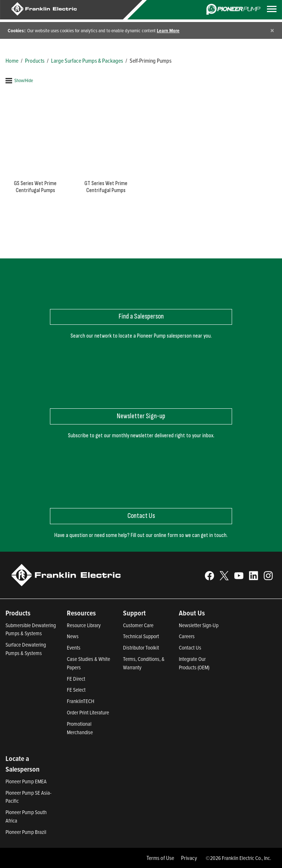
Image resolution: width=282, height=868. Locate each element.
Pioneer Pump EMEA (26, 781)
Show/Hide (19, 80)
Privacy (189, 858)
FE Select (76, 690)
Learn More (168, 30)
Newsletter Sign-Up (199, 625)
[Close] (272, 30)
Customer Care (138, 625)
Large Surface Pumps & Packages (87, 60)
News (73, 636)
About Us (192, 613)
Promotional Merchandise (80, 728)
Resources (81, 613)
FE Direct (76, 679)
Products (35, 60)
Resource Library (84, 625)
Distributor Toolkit (141, 648)
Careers (187, 636)
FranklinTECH (81, 701)
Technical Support (141, 636)
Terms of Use (160, 858)
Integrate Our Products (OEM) (194, 663)
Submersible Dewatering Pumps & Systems (31, 629)
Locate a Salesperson (23, 764)
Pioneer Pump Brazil (26, 832)
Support (134, 613)
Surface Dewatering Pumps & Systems (26, 649)
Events (74, 648)
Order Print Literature (88, 712)
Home (12, 60)
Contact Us (190, 648)
